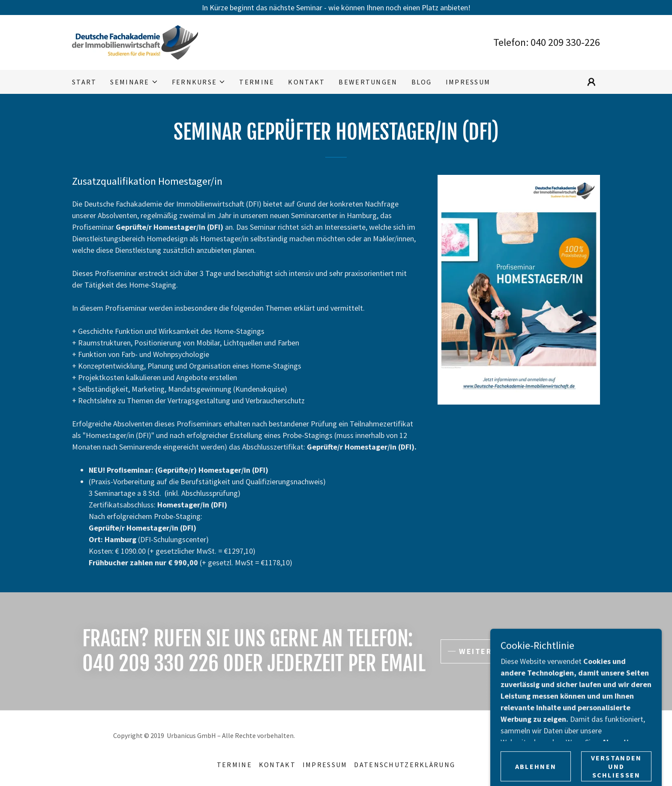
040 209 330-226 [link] (565, 42)
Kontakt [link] (306, 82)
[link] (135, 41)
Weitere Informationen (515, 651)
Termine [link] (257, 82)
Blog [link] (422, 82)
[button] (134, 82)
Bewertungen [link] (368, 82)
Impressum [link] (468, 82)
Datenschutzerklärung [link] (405, 765)
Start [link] (84, 82)
